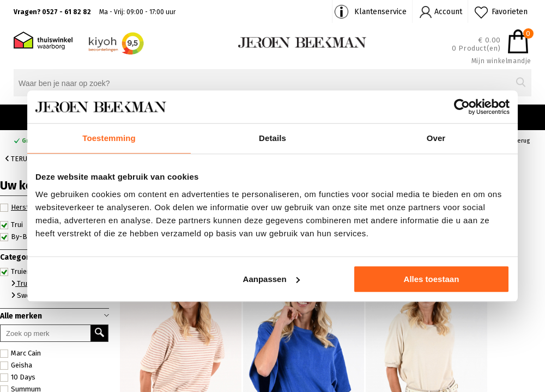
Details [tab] (272, 138)
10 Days (18, 377)
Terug (19, 159)
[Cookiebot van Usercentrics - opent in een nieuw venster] (462, 107)
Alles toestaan (432, 279)
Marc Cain (20, 353)
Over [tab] (436, 138)
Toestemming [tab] (109, 138)
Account (448, 12)
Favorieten (510, 12)
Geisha (16, 365)
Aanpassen (271, 279)
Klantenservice (380, 12)
